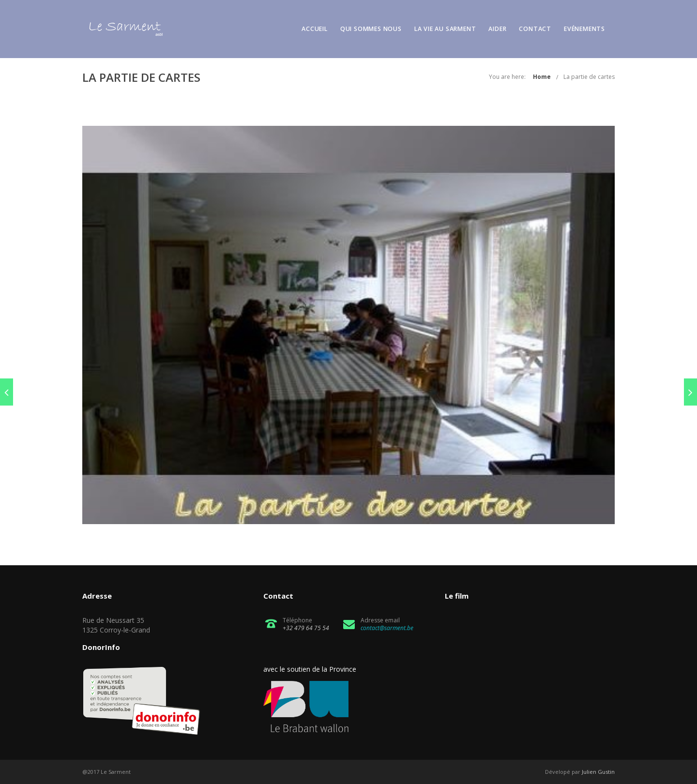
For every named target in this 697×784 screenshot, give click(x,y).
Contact (535, 29)
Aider (497, 29)
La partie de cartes (589, 77)
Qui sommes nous (371, 29)
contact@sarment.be (387, 628)
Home (542, 77)
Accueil (315, 29)
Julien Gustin (598, 772)
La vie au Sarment (445, 29)
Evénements (584, 29)
